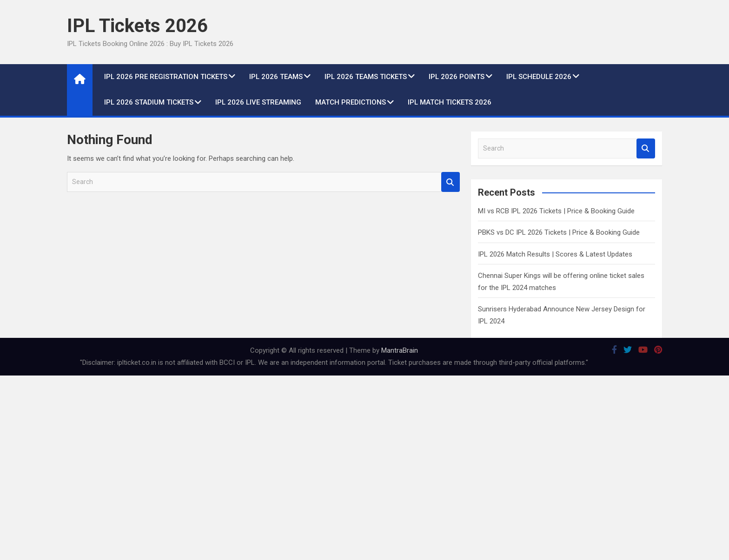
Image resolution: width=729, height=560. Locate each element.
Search (451, 182)
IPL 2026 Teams (276, 77)
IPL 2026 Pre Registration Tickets (166, 77)
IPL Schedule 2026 (539, 77)
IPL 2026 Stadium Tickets (149, 102)
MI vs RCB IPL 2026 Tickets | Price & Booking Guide (556, 211)
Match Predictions (351, 102)
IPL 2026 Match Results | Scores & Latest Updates (555, 254)
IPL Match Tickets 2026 (450, 102)
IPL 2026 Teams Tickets (366, 77)
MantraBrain (400, 350)
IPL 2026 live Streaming (258, 102)
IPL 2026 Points (457, 77)
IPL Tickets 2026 (137, 26)
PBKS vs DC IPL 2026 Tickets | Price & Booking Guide (559, 232)
